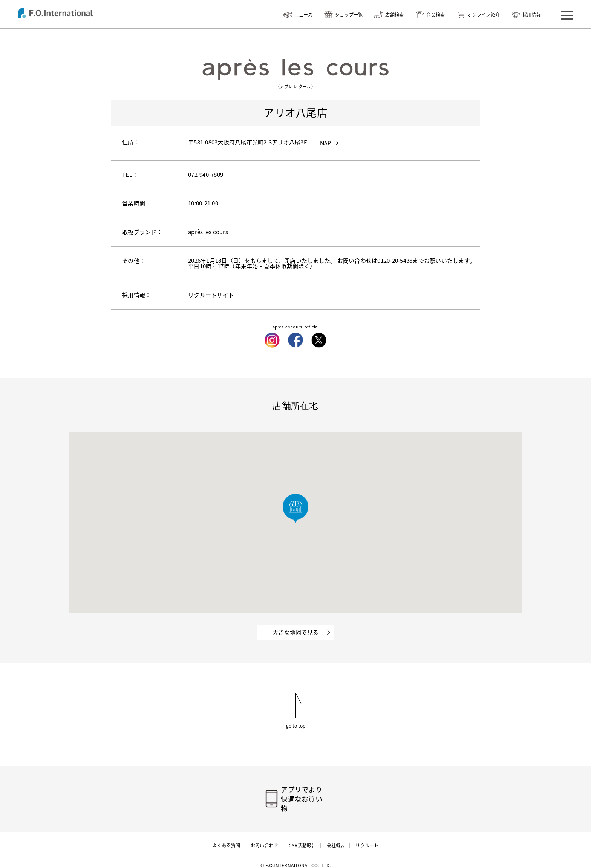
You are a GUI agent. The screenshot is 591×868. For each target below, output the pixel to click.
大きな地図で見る (295, 632)
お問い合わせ (265, 837)
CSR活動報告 (302, 837)
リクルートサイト (211, 295)
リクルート (367, 837)
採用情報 (532, 15)
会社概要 (336, 837)
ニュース (303, 15)
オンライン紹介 (484, 15)
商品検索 (436, 15)
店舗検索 (394, 15)
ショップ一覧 (349, 15)
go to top (296, 726)
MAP (326, 143)
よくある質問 (227, 837)
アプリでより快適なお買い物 (305, 794)
